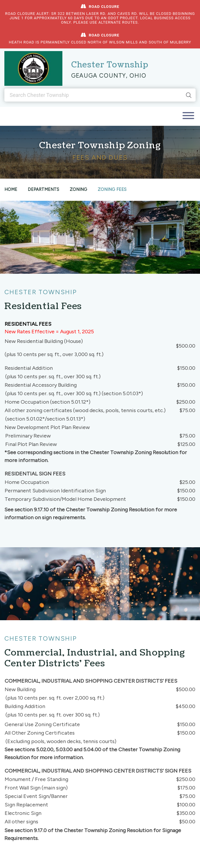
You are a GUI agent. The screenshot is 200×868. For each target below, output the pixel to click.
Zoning (78, 189)
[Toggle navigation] (188, 116)
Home (11, 189)
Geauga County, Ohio (109, 76)
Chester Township (110, 65)
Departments (43, 189)
